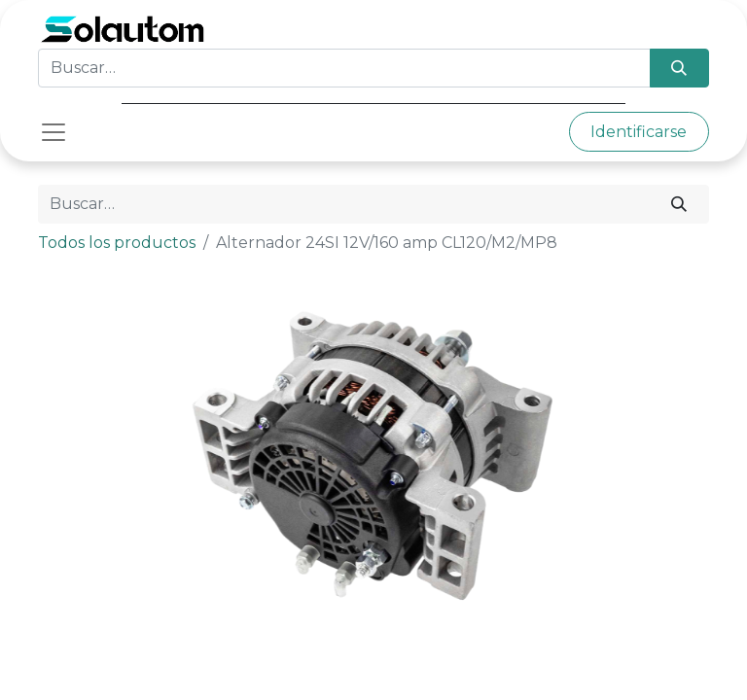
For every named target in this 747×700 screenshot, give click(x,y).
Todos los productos (117, 243)
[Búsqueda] (679, 68)
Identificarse (639, 132)
